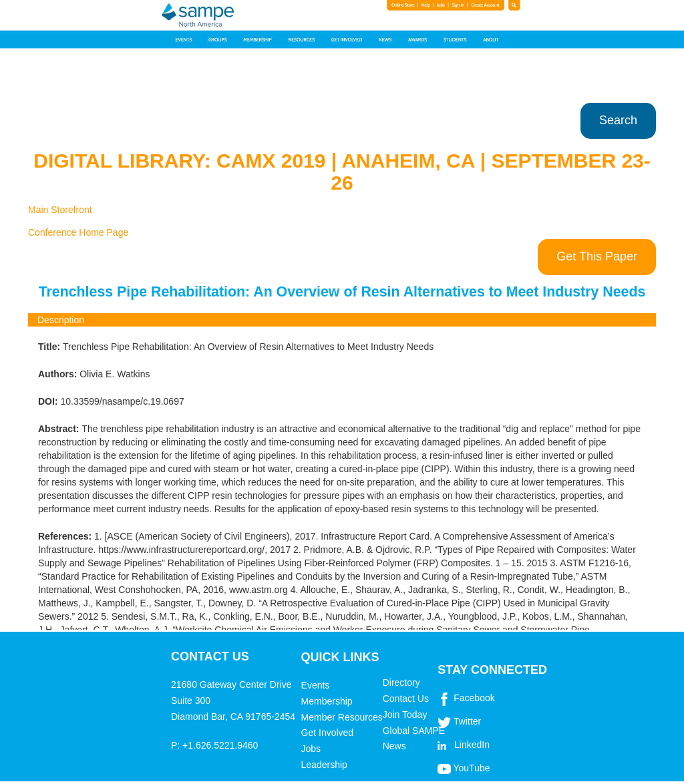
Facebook (474, 698)
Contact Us (406, 699)
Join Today (405, 715)
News (394, 746)
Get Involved (328, 733)
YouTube (471, 768)
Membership (327, 701)
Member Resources (342, 717)
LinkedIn (472, 745)
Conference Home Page (78, 232)
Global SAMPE (414, 731)
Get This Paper (597, 256)
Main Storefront (60, 210)
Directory (401, 682)
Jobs (311, 749)
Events (316, 685)
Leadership (324, 765)
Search (618, 120)
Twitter (467, 721)
